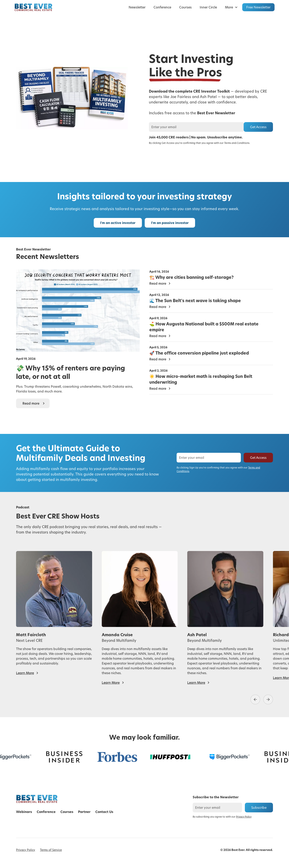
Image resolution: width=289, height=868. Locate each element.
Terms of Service (51, 850)
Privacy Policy (26, 850)
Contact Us (104, 812)
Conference (162, 7)
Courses (185, 7)
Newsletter (137, 7)
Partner (84, 812)
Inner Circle (208, 7)
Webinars (24, 812)
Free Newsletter (258, 7)
